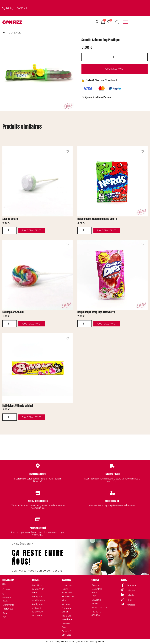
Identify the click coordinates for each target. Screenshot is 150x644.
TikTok (129, 600)
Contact (6, 589)
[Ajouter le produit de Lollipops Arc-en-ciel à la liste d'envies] (67, 245)
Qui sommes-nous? (7, 597)
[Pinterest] (123, 605)
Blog (5, 613)
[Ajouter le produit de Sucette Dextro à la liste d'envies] (67, 151)
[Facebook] (123, 585)
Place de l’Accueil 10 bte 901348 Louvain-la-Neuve (97, 594)
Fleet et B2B (8, 609)
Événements (8, 605)
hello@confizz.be (97, 608)
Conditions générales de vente (38, 589)
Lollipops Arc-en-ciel (13, 312)
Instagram (131, 590)
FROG (101, 641)
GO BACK (12, 32)
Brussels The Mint (68, 598)
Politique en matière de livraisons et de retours (38, 610)
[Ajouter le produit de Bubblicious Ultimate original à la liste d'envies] (67, 338)
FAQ (4, 617)
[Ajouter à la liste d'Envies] (115, 97)
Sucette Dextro (10, 219)
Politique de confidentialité (38, 598)
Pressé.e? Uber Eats (66, 633)
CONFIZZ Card (66, 625)
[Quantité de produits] (115, 57)
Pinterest (131, 605)
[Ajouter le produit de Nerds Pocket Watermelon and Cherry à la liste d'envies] (142, 151)
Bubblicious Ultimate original (18, 406)
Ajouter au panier (115, 69)
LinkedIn (130, 595)
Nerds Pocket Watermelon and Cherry (97, 219)
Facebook (131, 585)
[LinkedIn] (123, 595)
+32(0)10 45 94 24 (15, 8)
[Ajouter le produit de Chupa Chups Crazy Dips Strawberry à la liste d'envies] (142, 245)
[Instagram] (123, 590)
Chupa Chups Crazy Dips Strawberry (96, 312)
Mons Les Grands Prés (68, 617)
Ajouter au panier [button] (41, 230)
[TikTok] (123, 600)
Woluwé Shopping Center (66, 608)
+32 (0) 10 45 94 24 (96, 613)
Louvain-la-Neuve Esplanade (67, 589)
